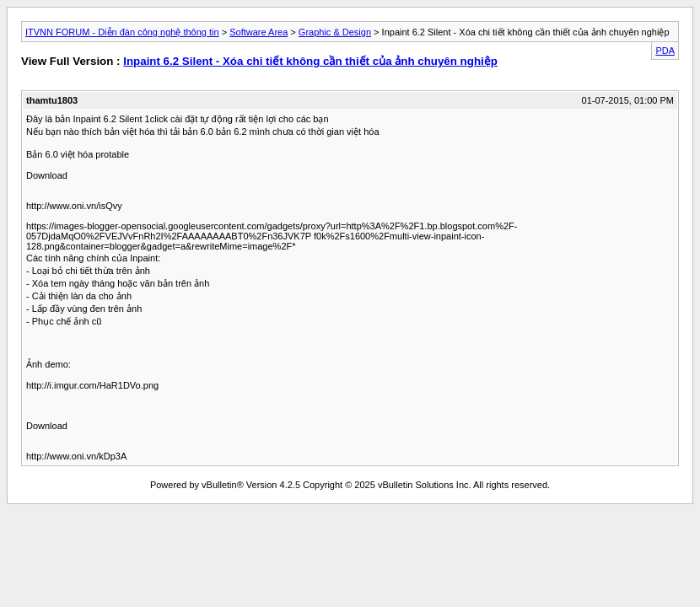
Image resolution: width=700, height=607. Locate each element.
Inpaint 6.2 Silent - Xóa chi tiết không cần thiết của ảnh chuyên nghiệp (310, 61)
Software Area (258, 32)
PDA (665, 51)
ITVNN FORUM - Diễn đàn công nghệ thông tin (122, 32)
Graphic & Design (335, 32)
